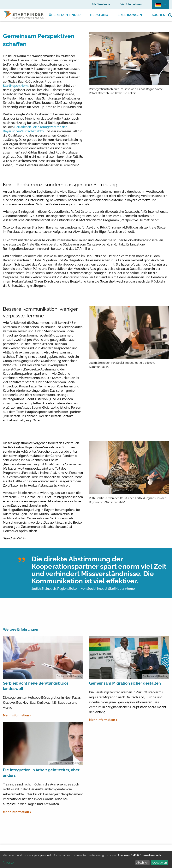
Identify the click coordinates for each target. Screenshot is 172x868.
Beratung (99, 15)
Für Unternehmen (131, 4)
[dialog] (86, 860)
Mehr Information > (17, 715)
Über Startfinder (65, 15)
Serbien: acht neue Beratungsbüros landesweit (36, 686)
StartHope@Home (16, 86)
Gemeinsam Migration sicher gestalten (125, 683)
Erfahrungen (130, 15)
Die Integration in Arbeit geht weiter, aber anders (41, 773)
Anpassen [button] (9, 863)
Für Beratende (101, 4)
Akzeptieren (159, 863)
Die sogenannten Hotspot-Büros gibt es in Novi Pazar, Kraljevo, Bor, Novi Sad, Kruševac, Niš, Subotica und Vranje (42, 703)
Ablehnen (142, 863)
